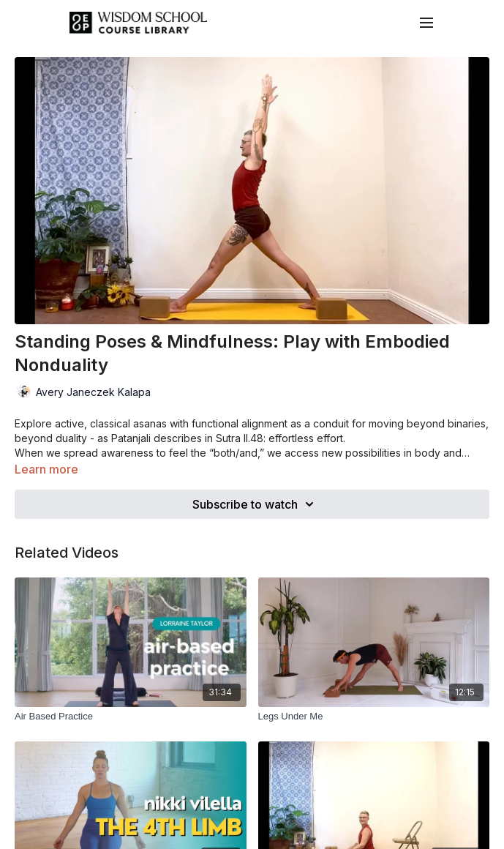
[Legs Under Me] (374, 717)
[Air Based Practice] (131, 717)
